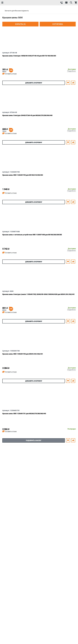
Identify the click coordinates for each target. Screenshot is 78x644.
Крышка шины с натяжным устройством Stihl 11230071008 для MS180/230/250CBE (32, 235)
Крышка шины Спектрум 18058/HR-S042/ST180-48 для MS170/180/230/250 (29, 56)
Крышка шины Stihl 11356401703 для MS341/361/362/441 (23, 354)
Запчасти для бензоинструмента (17, 11)
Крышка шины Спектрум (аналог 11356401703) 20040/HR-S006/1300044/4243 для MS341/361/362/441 (38, 294)
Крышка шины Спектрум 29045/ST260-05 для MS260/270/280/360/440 (27, 115)
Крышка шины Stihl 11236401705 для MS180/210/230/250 (23, 175)
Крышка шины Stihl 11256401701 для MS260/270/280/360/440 (24, 414)
